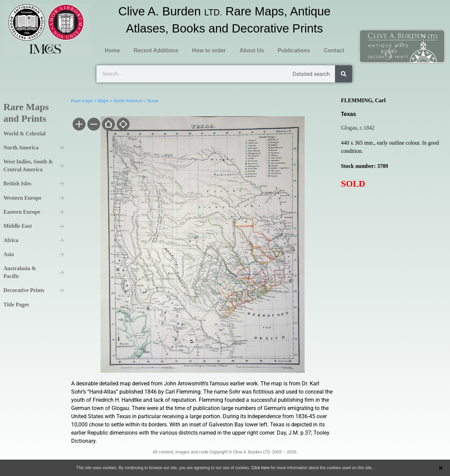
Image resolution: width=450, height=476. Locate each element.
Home (112, 50)
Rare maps (82, 101)
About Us (252, 50)
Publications (294, 50)
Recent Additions (156, 50)
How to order (209, 50)
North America (128, 101)
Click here (260, 468)
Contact (334, 50)
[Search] (344, 74)
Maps (103, 101)
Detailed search (311, 74)
